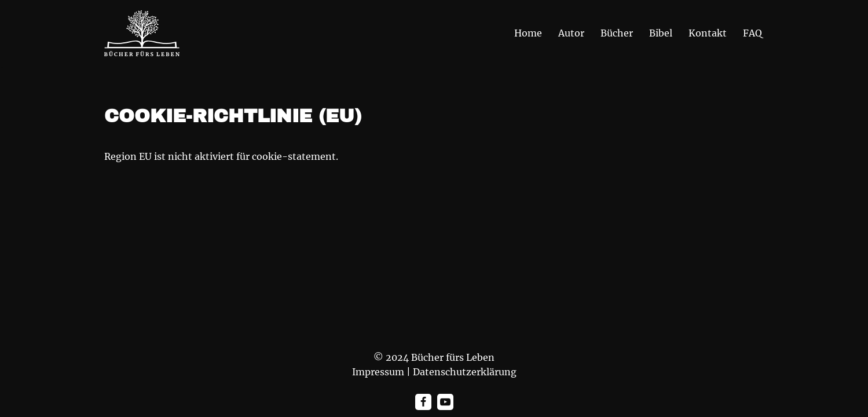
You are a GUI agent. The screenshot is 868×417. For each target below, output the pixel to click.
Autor (571, 33)
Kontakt (708, 33)
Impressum (378, 372)
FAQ (752, 33)
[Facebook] (423, 402)
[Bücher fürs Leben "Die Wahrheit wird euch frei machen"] (142, 33)
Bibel (661, 33)
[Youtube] (445, 402)
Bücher (617, 33)
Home (528, 33)
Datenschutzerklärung (465, 372)
